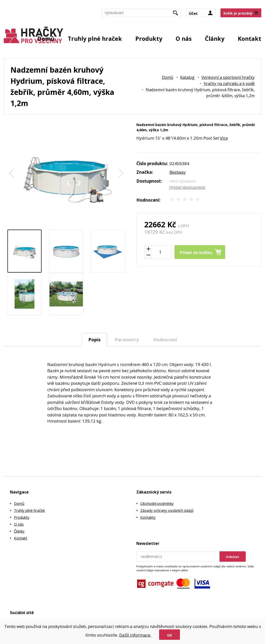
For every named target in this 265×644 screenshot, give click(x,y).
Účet (193, 13)
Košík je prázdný (238, 13)
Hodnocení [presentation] (165, 340)
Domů (46, 39)
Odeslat (233, 557)
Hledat (177, 14)
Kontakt (250, 39)
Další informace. (135, 635)
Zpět (12, 173)
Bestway (178, 172)
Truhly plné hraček (95, 39)
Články (215, 39)
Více (224, 138)
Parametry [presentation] (127, 340)
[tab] (94, 340)
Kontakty (148, 517)
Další (121, 173)
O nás (184, 39)
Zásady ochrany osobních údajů (167, 510)
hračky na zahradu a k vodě (229, 84)
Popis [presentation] (94, 340)
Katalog (187, 77)
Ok (169, 635)
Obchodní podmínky (157, 503)
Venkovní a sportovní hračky (228, 77)
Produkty (149, 39)
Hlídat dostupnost (187, 187)
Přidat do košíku (196, 253)
